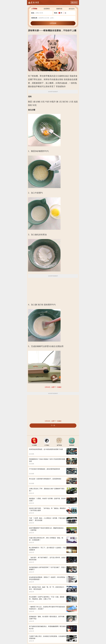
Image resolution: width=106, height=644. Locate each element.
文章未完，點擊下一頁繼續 (53, 421)
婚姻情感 (59, 9)
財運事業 (47, 9)
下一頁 (53, 425)
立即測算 (53, 23)
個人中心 (74, 2)
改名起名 (72, 9)
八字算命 (34, 9)
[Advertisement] (53, 290)
